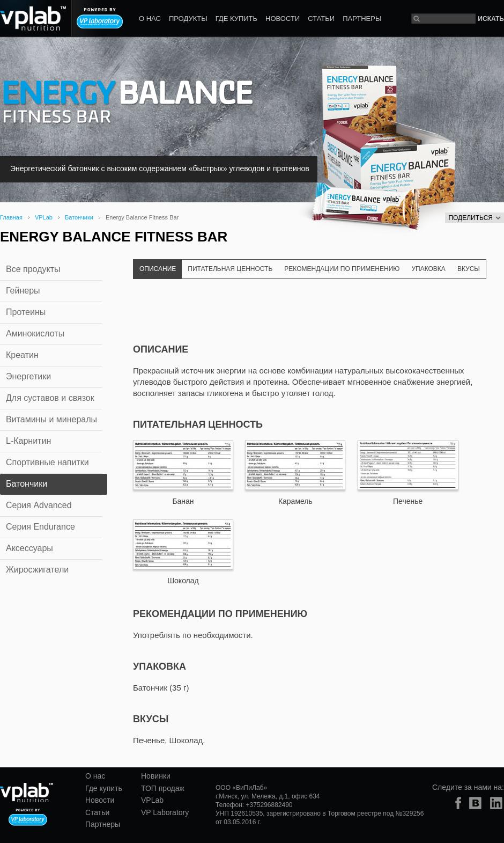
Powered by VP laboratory (100, 18)
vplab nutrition (27, 793)
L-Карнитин (28, 441)
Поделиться (475, 218)
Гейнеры (23, 291)
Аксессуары (29, 548)
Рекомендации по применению (342, 269)
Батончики (79, 217)
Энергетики (28, 376)
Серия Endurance (40, 527)
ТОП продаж (163, 788)
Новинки (156, 776)
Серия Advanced (39, 505)
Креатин (22, 355)
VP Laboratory (165, 812)
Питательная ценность (230, 269)
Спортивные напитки (47, 462)
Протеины (26, 312)
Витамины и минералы (51, 419)
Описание (158, 269)
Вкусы (469, 269)
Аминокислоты (35, 333)
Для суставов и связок (50, 398)
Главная (11, 217)
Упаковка (428, 269)
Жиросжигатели (37, 570)
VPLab (44, 217)
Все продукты (33, 269)
